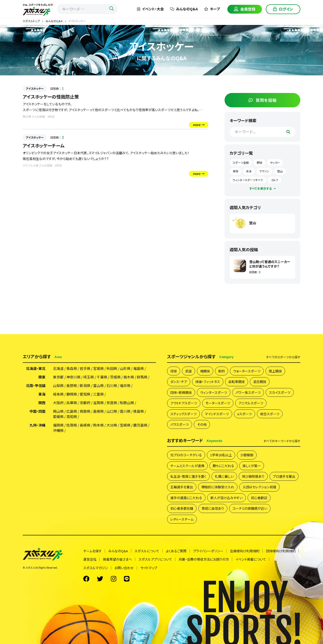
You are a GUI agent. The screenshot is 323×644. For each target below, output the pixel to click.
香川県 (125, 411)
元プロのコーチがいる (186, 455)
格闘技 (205, 371)
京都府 (85, 403)
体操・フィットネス (208, 382)
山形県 (125, 368)
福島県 (139, 368)
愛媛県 (58, 416)
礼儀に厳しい (224, 476)
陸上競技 (275, 371)
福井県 (125, 385)
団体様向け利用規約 (281, 551)
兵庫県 (72, 403)
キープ (212, 9)
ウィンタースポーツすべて (248, 180)
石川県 (112, 385)
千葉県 (102, 377)
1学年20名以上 (221, 455)
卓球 (235, 171)
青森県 (72, 368)
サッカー (275, 163)
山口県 (112, 411)
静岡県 (72, 394)
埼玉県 (89, 377)
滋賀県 (98, 403)
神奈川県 (73, 377)
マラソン (264, 171)
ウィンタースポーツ (214, 392)
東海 (42, 394)
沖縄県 (58, 430)
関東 (42, 377)
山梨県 (58, 385)
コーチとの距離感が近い (250, 508)
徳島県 (139, 411)
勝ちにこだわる (223, 466)
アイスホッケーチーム (44, 145)
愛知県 (85, 394)
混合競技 (260, 382)
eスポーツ (245, 414)
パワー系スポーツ (248, 392)
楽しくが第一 (252, 466)
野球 (259, 163)
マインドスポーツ (217, 414)
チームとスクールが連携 (187, 466)
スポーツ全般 (241, 163)
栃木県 (129, 377)
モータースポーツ (218, 403)
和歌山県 (127, 403)
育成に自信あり (213, 508)
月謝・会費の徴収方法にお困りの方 (204, 559)
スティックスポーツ (183, 414)
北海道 (58, 368)
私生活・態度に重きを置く (188, 476)
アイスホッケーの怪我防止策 (51, 96)
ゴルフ (274, 180)
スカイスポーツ (280, 392)
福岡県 (58, 425)
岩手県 (85, 368)
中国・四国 (37, 411)
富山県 (98, 385)
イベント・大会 (150, 9)
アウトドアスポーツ (184, 403)
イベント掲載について (251, 559)
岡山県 (58, 411)
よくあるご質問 (176, 551)
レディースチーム (182, 519)
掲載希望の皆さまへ (117, 559)
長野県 (72, 385)
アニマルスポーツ (251, 403)
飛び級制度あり (253, 476)
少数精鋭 (247, 455)
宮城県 (98, 368)
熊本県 (98, 425)
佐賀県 (72, 425)
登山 (280, 171)
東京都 (58, 377)
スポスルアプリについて (155, 559)
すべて (283, 357)
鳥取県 (85, 411)
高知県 (72, 416)
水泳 (249, 171)
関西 (42, 403)
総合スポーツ (270, 414)
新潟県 (85, 385)
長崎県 (85, 425)
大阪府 (58, 403)
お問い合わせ (124, 568)
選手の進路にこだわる (186, 498)
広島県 (72, 411)
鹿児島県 (140, 425)
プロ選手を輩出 (284, 476)
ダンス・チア (179, 382)
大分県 (112, 425)
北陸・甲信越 (36, 385)
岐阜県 (58, 394)
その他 (202, 424)
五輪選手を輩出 (182, 487)
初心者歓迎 (259, 498)
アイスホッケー (35, 88)
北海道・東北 (36, 368)
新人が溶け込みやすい (226, 498)
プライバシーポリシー (208, 551)
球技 (174, 371)
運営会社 (90, 559)
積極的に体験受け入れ (218, 487)
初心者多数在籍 (182, 508)
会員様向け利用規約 (245, 551)
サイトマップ (149, 568)
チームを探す (92, 551)
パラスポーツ (180, 424)
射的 (222, 371)
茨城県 (115, 377)
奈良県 (112, 403)
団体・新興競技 (181, 392)
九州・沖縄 (37, 425)
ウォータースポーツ (247, 371)
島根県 (98, 411)
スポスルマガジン (96, 568)
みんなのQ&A (184, 9)
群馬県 (142, 377)
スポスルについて (147, 551)
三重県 (98, 394)
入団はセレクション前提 (259, 487)
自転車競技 (237, 382)
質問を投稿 (263, 100)
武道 (189, 371)
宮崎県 (125, 425)
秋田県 (112, 368)
